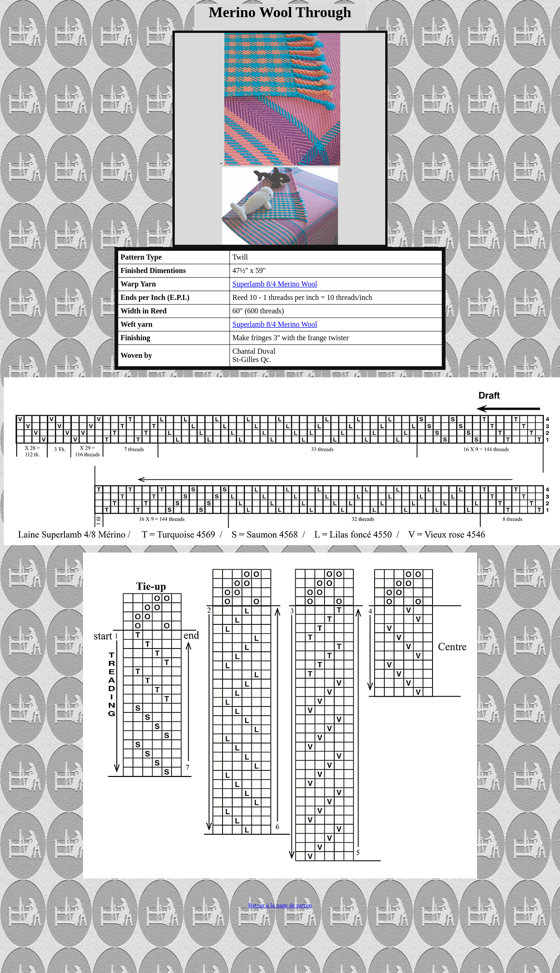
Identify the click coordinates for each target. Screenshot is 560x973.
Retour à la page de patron (280, 905)
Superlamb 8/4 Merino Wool (275, 284)
